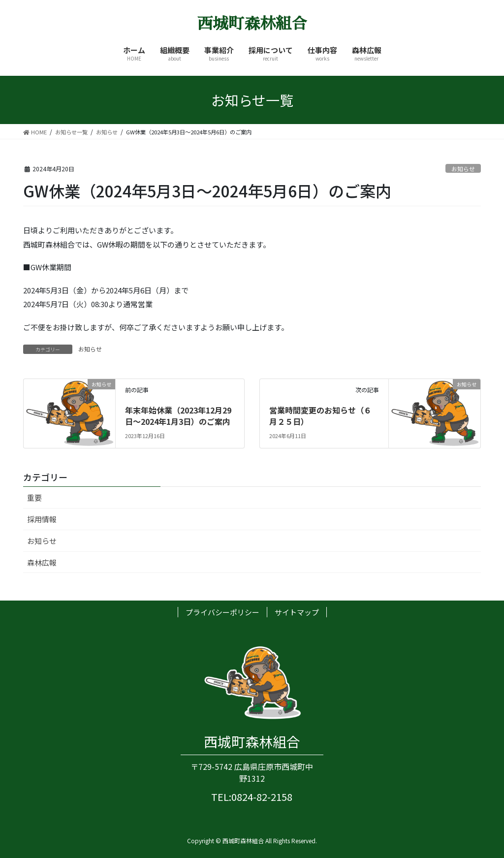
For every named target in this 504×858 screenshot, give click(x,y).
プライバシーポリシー (222, 612)
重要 (34, 497)
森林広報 (42, 562)
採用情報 (42, 519)
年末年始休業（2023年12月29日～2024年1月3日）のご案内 (178, 415)
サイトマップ (297, 612)
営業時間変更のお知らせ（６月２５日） (320, 415)
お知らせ (463, 169)
